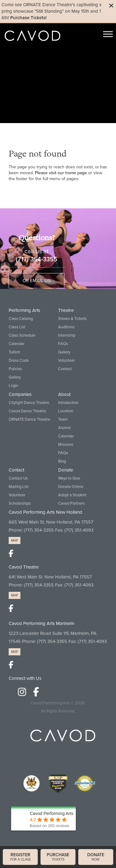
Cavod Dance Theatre (27, 411)
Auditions (66, 327)
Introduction (68, 403)
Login (13, 386)
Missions (66, 445)
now (96, 857)
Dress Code (19, 361)
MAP (15, 540)
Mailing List (19, 487)
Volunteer (67, 361)
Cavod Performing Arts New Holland (45, 512)
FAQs (63, 344)
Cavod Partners (71, 503)
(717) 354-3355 (37, 259)
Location (66, 411)
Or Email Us (37, 281)
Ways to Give (69, 478)
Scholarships (20, 503)
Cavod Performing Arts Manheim (41, 623)
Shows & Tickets (72, 319)
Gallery (15, 377)
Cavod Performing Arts (50, 703)
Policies (15, 369)
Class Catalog (21, 319)
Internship (67, 335)
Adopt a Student (72, 495)
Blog (62, 461)
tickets (58, 857)
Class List (17, 327)
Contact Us (18, 478)
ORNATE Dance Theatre (29, 419)
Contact (65, 369)
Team (63, 419)
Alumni (64, 428)
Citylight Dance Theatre (29, 403)
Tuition (14, 352)
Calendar (17, 344)
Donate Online (71, 487)
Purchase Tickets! (28, 18)
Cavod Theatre (24, 567)
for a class (20, 857)
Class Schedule (22, 335)
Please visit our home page (61, 173)
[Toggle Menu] (108, 34)
